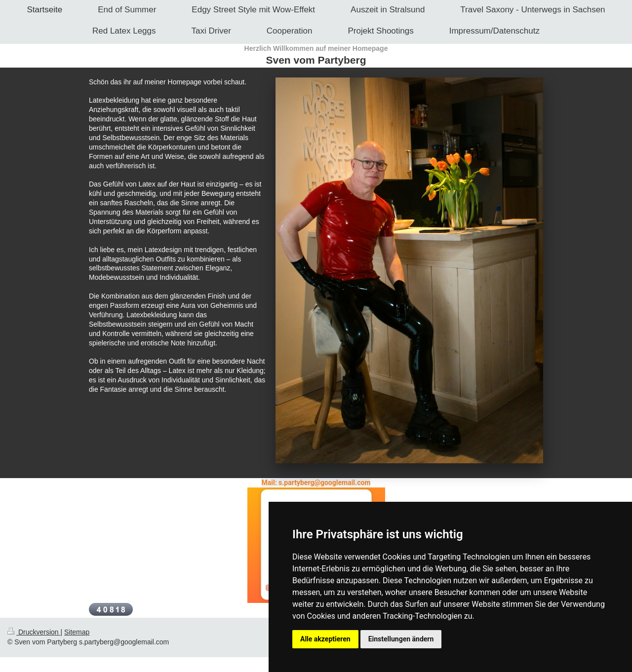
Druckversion (34, 632)
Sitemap (77, 632)
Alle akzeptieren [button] (325, 639)
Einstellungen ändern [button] (401, 639)
